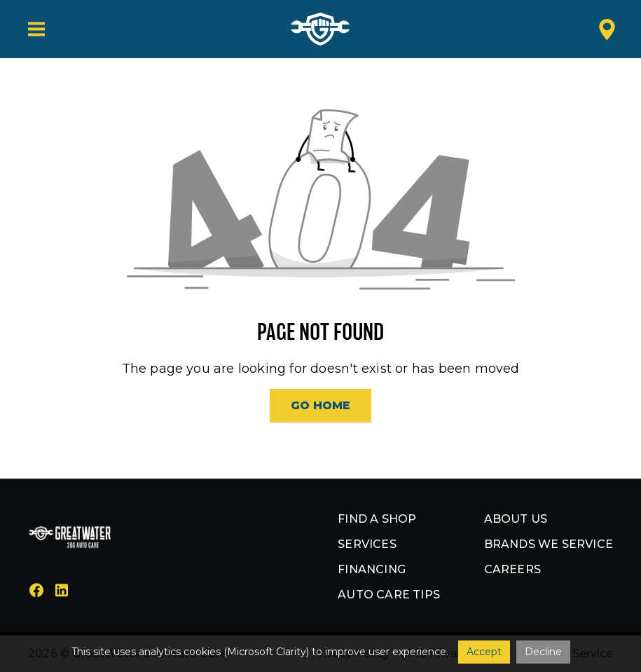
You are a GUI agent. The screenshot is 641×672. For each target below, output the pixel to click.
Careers (512, 569)
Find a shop (377, 519)
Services (367, 544)
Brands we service (549, 544)
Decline (543, 652)
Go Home (320, 405)
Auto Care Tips (389, 595)
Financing (372, 569)
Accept (484, 652)
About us (516, 519)
